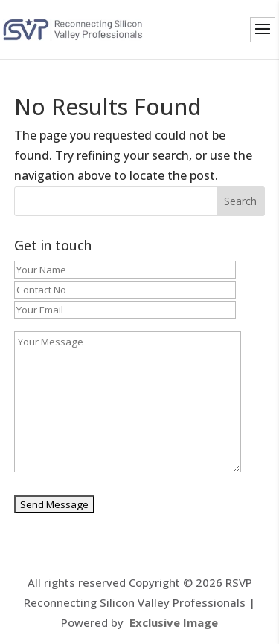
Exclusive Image (174, 622)
